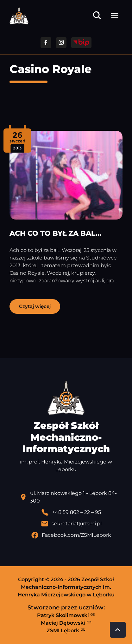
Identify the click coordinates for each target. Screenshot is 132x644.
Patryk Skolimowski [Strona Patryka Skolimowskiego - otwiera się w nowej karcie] (66, 615)
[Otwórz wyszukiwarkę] (97, 15)
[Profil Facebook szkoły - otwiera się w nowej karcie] (71, 535)
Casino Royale (50, 69)
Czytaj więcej (35, 306)
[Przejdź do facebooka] (46, 43)
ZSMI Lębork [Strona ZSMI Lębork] (66, 630)
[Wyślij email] (71, 524)
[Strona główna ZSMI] (19, 15)
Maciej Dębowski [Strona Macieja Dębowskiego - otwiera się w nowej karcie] (66, 623)
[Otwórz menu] (115, 15)
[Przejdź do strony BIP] (81, 43)
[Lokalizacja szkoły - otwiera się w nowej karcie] (71, 497)
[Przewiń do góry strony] (118, 630)
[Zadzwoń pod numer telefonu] (71, 512)
